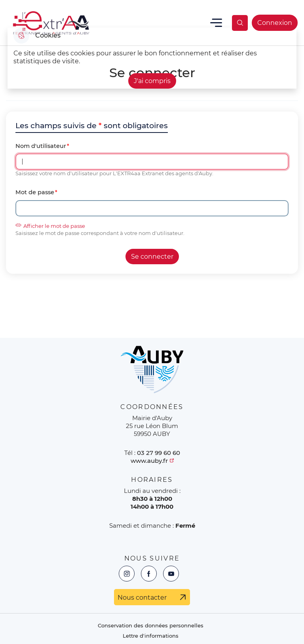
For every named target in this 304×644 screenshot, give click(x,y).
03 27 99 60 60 (159, 453)
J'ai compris (152, 81)
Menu (216, 23)
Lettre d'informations (151, 636)
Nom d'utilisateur (41, 146)
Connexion (275, 23)
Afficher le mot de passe (50, 226)
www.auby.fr (149, 461)
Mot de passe (35, 192)
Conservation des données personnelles (151, 626)
